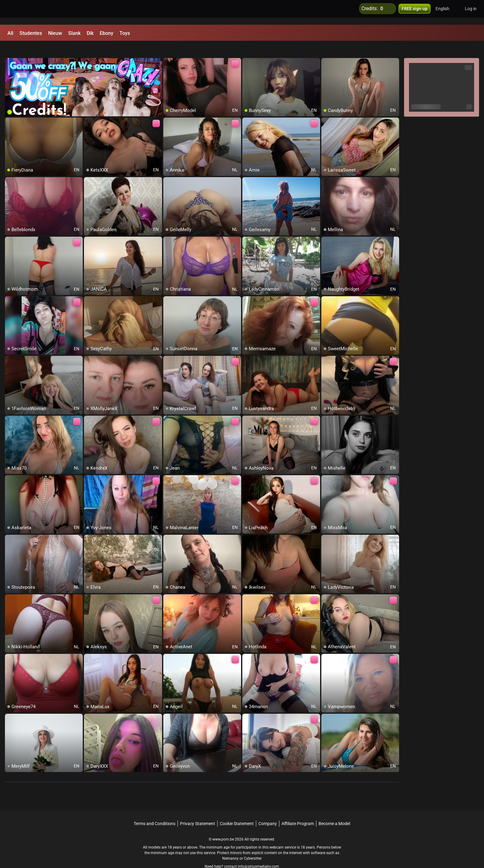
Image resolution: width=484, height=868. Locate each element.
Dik (90, 33)
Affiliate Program (298, 810)
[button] (446, 12)
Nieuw (55, 33)
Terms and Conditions (154, 810)
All (10, 33)
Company (268, 810)
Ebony (106, 33)
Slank (74, 33)
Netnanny (231, 845)
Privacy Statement (198, 810)
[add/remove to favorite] (168, 49)
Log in (471, 12)
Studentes (31, 33)
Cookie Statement (237, 810)
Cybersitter (253, 845)
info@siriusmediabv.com (258, 853)
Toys (125, 33)
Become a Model (334, 810)
